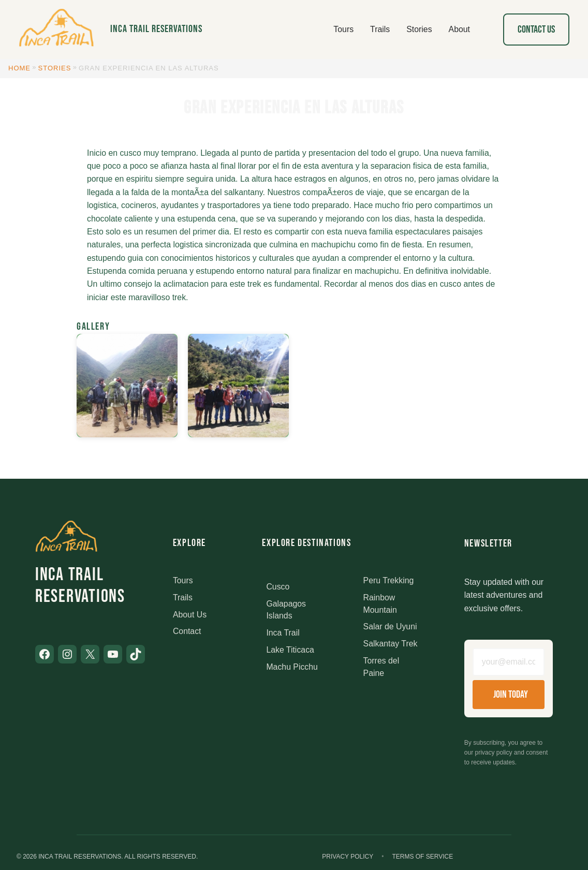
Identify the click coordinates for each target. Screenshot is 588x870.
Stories (55, 68)
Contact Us (536, 30)
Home (19, 68)
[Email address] (509, 662)
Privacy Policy (348, 857)
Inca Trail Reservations (156, 29)
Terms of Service (422, 857)
